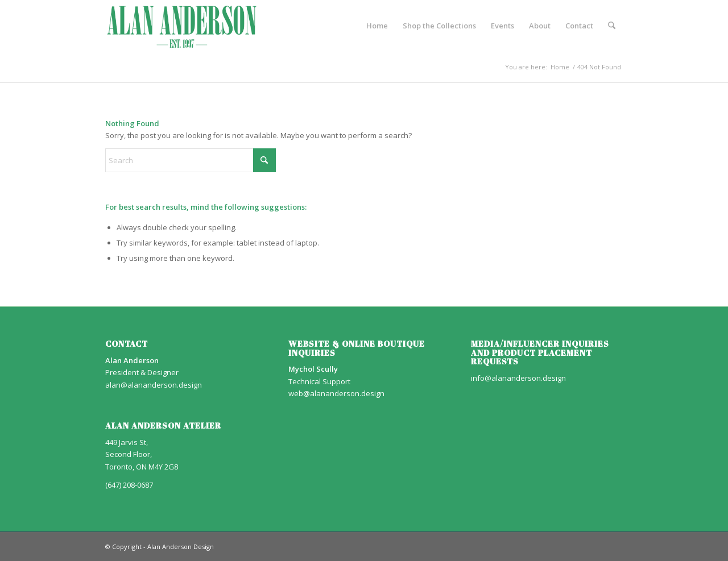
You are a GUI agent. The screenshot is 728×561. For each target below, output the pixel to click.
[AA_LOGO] (182, 26)
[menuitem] (377, 26)
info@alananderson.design (518, 378)
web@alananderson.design (336, 393)
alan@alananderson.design (154, 385)
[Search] (612, 26)
